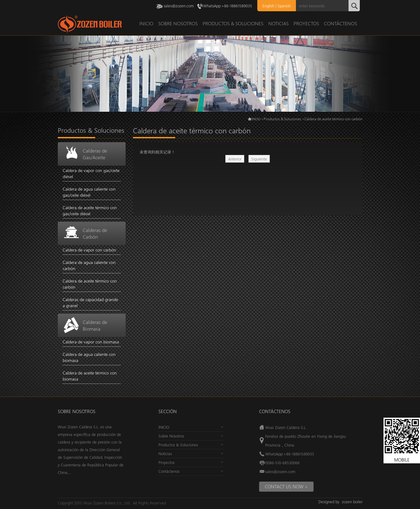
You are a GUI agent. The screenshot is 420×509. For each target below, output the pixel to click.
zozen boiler (352, 502)
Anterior (235, 159)
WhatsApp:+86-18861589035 (228, 6)
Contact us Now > (286, 486)
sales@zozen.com (179, 6)
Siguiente (259, 159)
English (268, 6)
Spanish (284, 6)
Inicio (256, 119)
